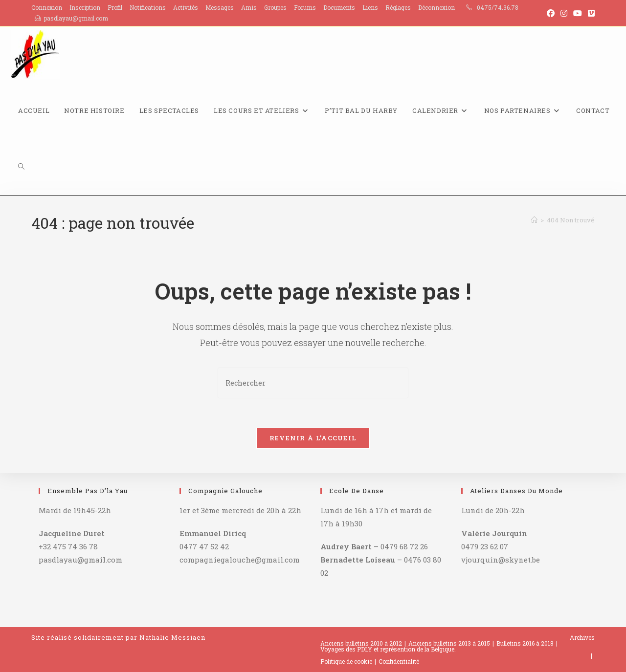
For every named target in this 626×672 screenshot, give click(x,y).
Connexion (47, 7)
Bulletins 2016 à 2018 (525, 643)
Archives (582, 637)
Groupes (275, 7)
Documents (339, 7)
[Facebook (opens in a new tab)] (551, 13)
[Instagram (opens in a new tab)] (564, 13)
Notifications (148, 7)
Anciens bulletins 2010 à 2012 (361, 643)
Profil (115, 7)
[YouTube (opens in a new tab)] (578, 13)
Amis (249, 7)
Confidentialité (399, 661)
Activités (186, 7)
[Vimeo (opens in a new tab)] (590, 13)
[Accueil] (534, 220)
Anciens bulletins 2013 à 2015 (449, 643)
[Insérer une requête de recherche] (313, 383)
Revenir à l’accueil (313, 438)
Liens (370, 7)
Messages (220, 7)
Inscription (85, 7)
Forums (305, 7)
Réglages (398, 7)
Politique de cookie (346, 661)
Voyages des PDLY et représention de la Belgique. (388, 649)
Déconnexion (436, 7)
